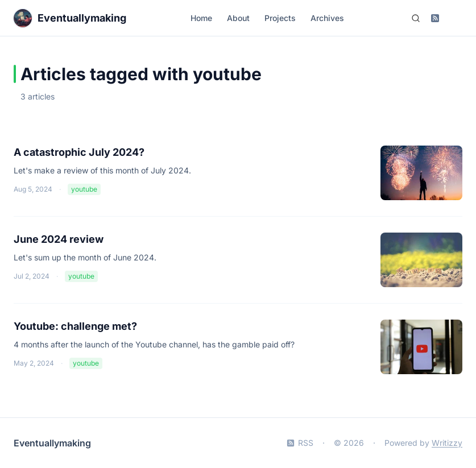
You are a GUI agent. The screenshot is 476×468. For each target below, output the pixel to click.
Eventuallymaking (52, 443)
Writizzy (447, 443)
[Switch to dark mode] (454, 18)
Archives (327, 18)
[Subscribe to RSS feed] (435, 18)
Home (201, 18)
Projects (280, 18)
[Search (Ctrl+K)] (416, 18)
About (238, 18)
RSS (300, 443)
